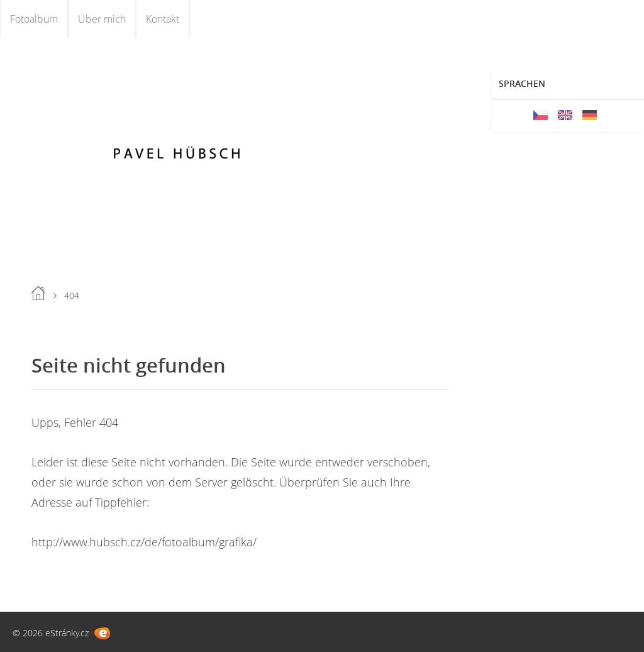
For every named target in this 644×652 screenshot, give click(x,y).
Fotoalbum (34, 19)
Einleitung (38, 293)
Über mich (102, 19)
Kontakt (163, 19)
